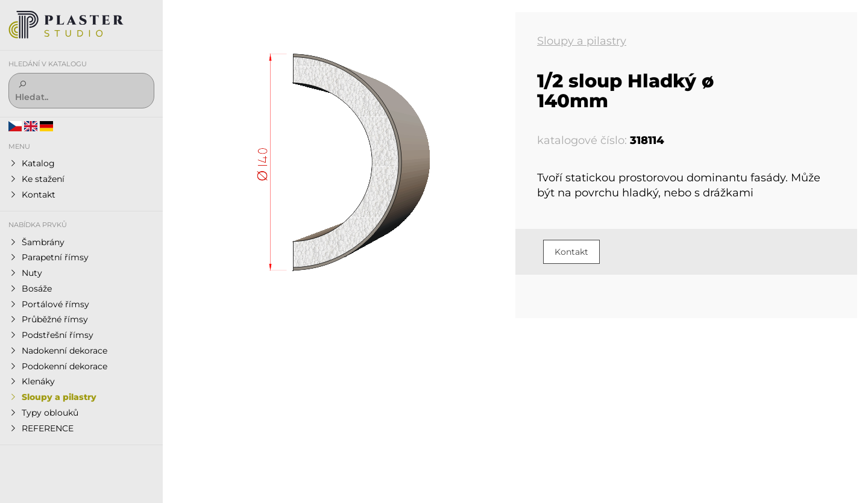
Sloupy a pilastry (582, 41)
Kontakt (571, 252)
